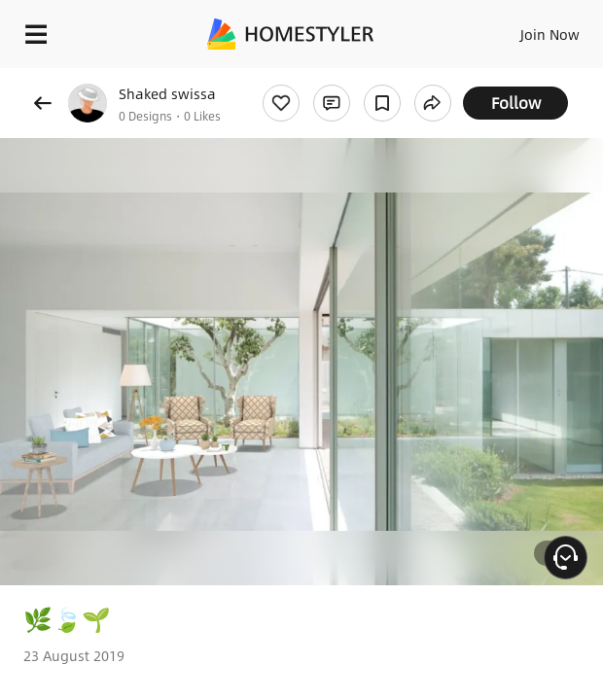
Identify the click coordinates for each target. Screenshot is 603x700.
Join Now (550, 34)
